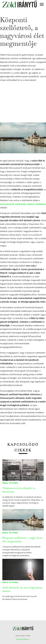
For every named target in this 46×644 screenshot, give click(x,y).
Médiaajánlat (23, 639)
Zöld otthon (10, 483)
